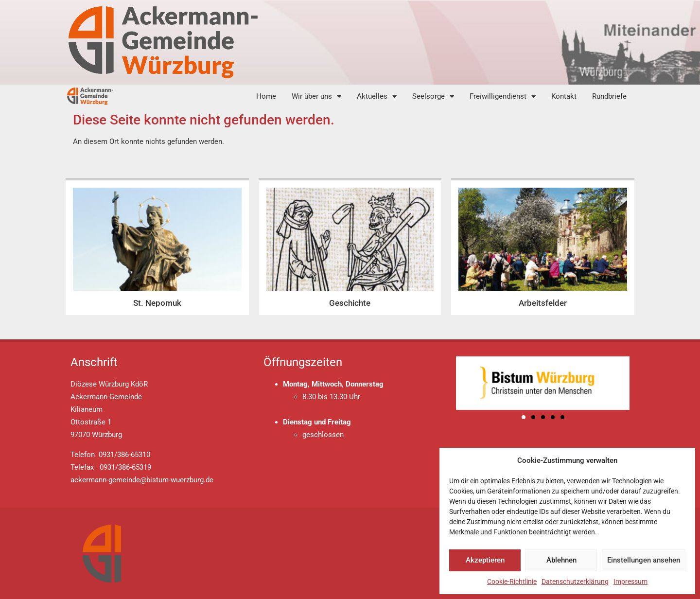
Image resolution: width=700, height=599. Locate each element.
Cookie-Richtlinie (512, 581)
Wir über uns (316, 97)
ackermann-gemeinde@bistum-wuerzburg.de (142, 480)
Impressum (630, 581)
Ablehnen (561, 560)
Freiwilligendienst (503, 97)
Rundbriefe (609, 96)
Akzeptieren (485, 560)
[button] (524, 417)
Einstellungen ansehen (644, 560)
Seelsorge (433, 97)
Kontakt (564, 96)
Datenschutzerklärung (575, 581)
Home (266, 96)
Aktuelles (377, 97)
